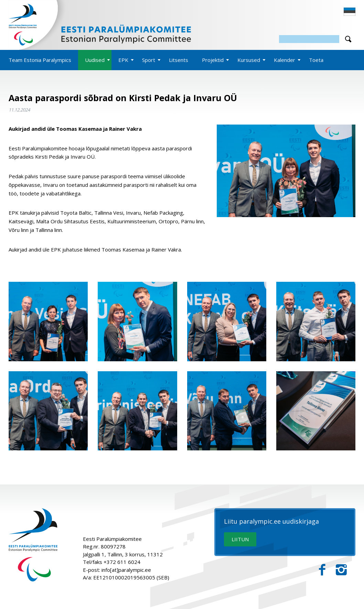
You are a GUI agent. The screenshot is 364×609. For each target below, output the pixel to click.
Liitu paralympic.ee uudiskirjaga (271, 522)
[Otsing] (309, 39)
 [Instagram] (341, 570)
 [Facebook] (322, 570)
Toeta (316, 60)
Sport (149, 60)
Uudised (95, 60)
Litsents (179, 60)
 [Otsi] (348, 39)
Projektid (213, 60)
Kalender (285, 60)
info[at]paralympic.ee (126, 570)
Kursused (249, 60)
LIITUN (240, 539)
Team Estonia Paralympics (40, 60)
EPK (123, 60)
